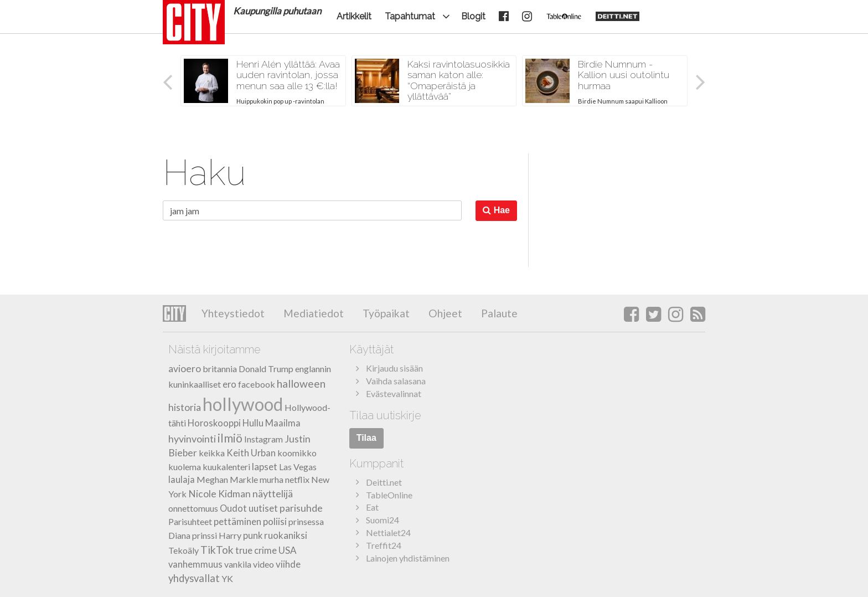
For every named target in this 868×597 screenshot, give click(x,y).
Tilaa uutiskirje (385, 415)
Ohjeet (444, 313)
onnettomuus (193, 508)
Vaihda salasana (396, 381)
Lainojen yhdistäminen (408, 558)
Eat (372, 507)
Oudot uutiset (249, 508)
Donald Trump (266, 369)
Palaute (498, 313)
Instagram (263, 439)
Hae (496, 210)
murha (272, 479)
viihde (288, 564)
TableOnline (389, 495)
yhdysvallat (194, 578)
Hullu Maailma (272, 423)
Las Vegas (298, 467)
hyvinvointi (192, 439)
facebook (257, 384)
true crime (256, 550)
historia (185, 407)
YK (227, 578)
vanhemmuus (195, 564)
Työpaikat (385, 313)
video (263, 564)
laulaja (182, 480)
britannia (220, 369)
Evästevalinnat (394, 393)
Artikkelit (354, 16)
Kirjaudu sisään (394, 368)
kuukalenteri (226, 467)
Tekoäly (184, 550)
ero (229, 384)
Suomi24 (383, 520)
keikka (212, 453)
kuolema (185, 467)
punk (253, 536)
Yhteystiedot (233, 313)
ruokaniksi (286, 535)
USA (288, 550)
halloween (301, 384)
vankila (238, 564)
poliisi (275, 521)
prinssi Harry (217, 535)
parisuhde (301, 508)
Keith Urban (251, 453)
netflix (297, 479)
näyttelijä (273, 493)
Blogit (473, 16)
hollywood (243, 404)
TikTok (217, 550)
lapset (265, 467)
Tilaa (366, 438)
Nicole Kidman (219, 494)
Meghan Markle (227, 479)
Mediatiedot (312, 313)
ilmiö (230, 438)
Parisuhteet (190, 521)
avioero (185, 369)
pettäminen (237, 521)
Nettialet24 (388, 532)
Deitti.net (384, 482)
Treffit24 (384, 545)
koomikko (297, 453)
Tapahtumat (410, 16)
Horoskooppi (214, 423)
